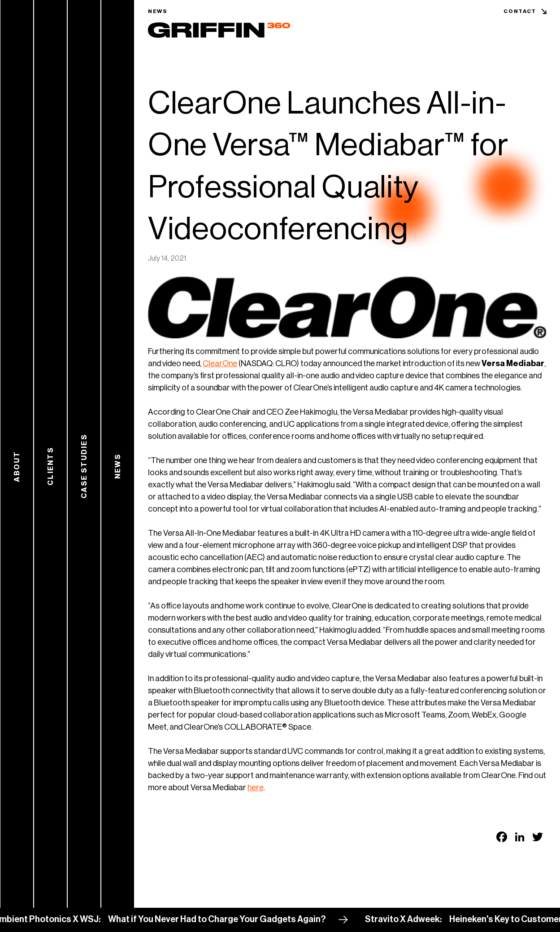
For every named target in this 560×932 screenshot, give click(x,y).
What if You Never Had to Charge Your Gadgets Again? (221, 919)
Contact (520, 11)
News (158, 11)
